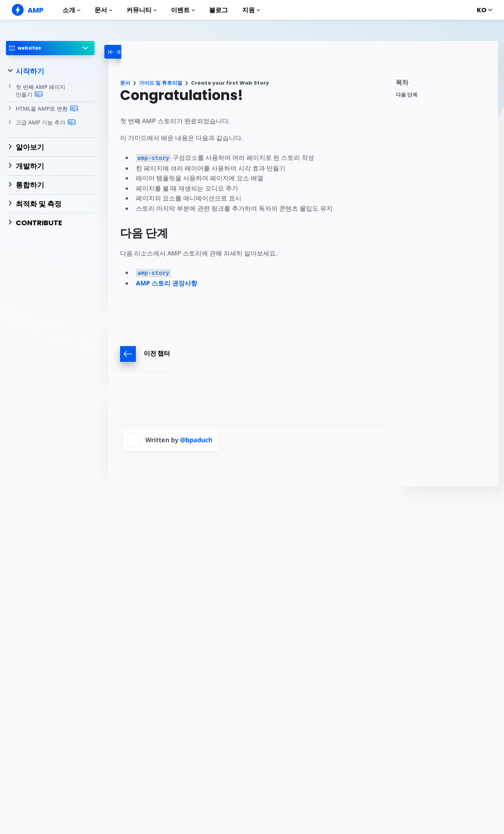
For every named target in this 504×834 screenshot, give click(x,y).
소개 (71, 10)
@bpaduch (196, 440)
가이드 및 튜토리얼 (161, 83)
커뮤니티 (142, 10)
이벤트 (183, 10)
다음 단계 (407, 95)
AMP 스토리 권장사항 (167, 283)
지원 (251, 10)
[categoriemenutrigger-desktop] (127, 52)
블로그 (219, 10)
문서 (103, 10)
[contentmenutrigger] (443, 84)
